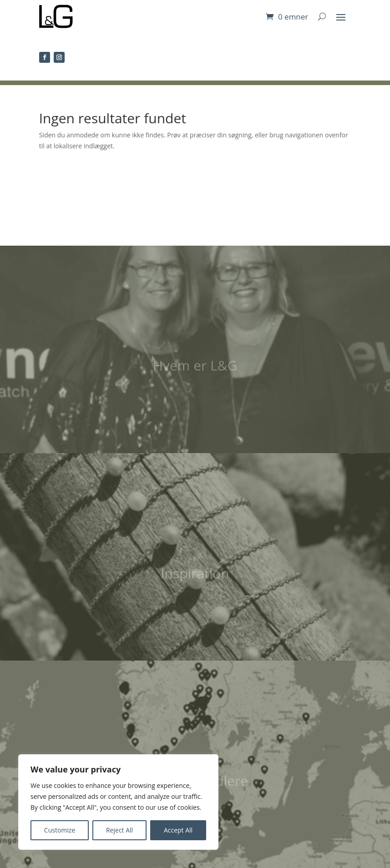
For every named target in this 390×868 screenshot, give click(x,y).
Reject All (119, 830)
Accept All (178, 830)
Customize (60, 830)
